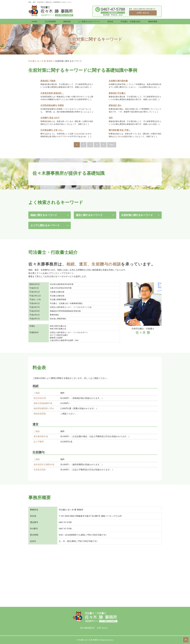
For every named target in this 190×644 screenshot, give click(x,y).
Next (112, 145)
